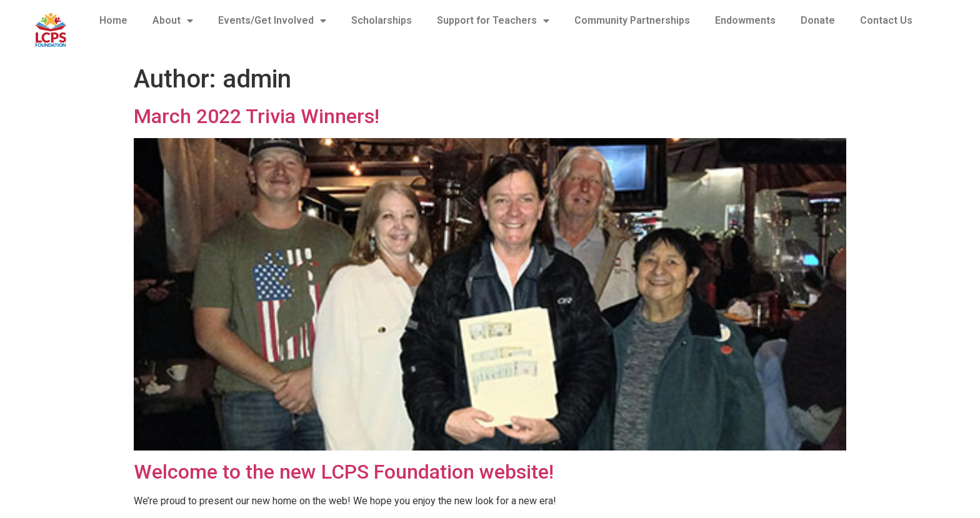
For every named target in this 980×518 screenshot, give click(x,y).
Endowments (745, 20)
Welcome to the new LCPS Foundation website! (344, 472)
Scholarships (382, 20)
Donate (818, 20)
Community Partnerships (632, 20)
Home (113, 20)
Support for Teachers (493, 21)
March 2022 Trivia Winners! (257, 116)
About (173, 21)
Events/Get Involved (272, 21)
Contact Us (886, 20)
